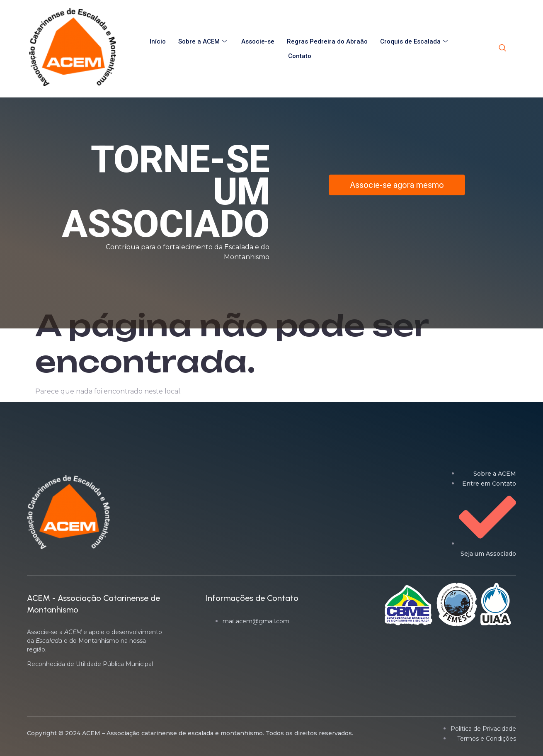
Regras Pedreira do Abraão (327, 41)
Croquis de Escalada (415, 41)
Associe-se (258, 41)
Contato (300, 56)
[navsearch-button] (502, 49)
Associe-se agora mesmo (397, 185)
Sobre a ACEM (204, 41)
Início (158, 41)
